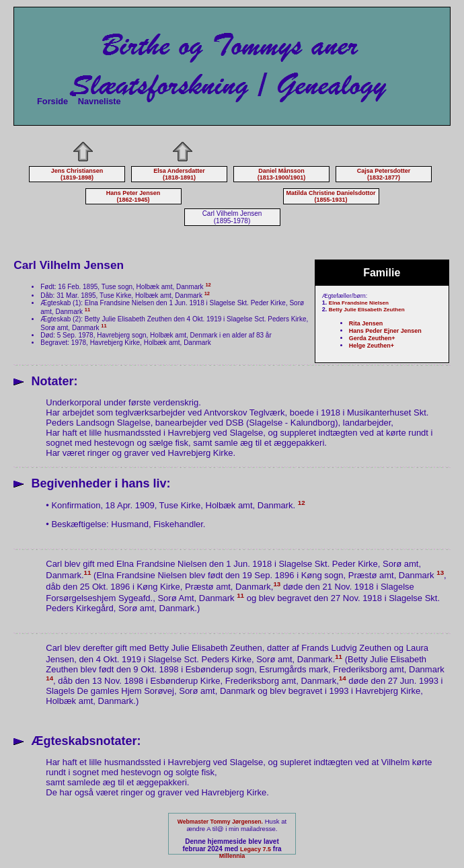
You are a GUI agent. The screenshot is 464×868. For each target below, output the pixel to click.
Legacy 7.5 (256, 849)
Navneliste (100, 101)
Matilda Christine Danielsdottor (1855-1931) (331, 196)
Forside (52, 101)
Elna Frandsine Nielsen (359, 303)
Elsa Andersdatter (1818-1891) (179, 174)
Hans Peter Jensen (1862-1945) (133, 196)
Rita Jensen (366, 323)
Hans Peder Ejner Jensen (385, 331)
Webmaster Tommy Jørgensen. (220, 822)
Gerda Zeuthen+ (372, 338)
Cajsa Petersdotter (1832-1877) (384, 174)
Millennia (232, 856)
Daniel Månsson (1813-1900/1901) (282, 174)
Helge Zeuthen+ (372, 346)
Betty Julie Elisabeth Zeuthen (367, 310)
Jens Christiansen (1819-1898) (77, 174)
